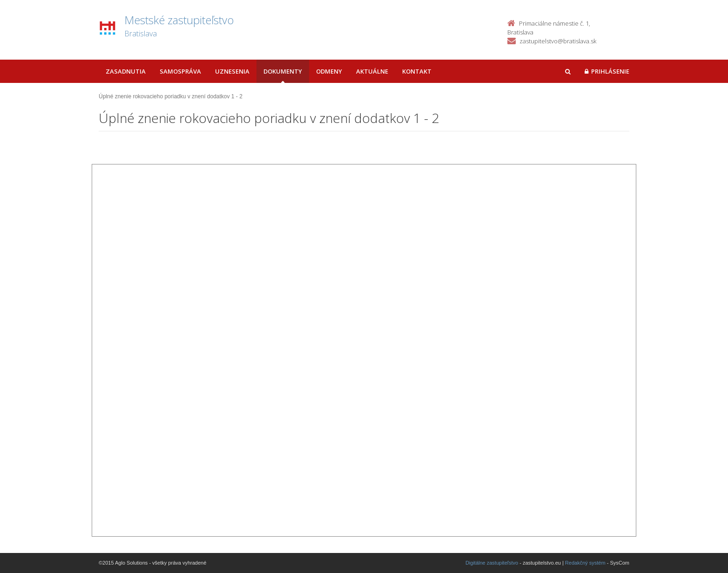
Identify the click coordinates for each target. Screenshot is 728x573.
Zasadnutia (126, 71)
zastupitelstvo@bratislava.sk (558, 41)
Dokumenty (283, 71)
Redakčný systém (585, 563)
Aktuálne (372, 71)
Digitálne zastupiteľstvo (492, 563)
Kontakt (417, 71)
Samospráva (180, 71)
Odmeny (329, 71)
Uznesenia (232, 71)
